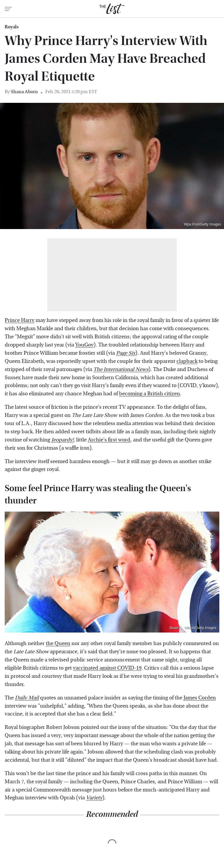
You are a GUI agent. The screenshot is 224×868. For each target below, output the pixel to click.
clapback (187, 361)
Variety (94, 798)
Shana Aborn (24, 92)
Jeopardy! (62, 440)
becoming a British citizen (149, 394)
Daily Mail (27, 698)
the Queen (58, 643)
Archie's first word (109, 440)
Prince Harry (20, 320)
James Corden (200, 698)
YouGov (84, 345)
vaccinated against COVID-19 (107, 668)
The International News (121, 369)
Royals (12, 27)
